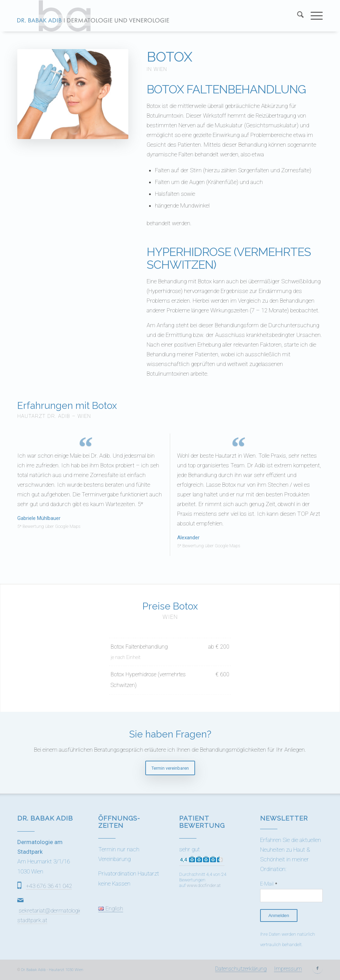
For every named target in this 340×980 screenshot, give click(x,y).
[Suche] (297, 16)
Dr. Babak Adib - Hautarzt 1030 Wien (52, 970)
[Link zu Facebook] (318, 969)
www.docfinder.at (204, 885)
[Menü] (313, 16)
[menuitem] (297, 16)
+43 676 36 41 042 (49, 886)
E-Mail (269, 884)
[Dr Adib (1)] (93, 16)
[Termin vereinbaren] (170, 768)
